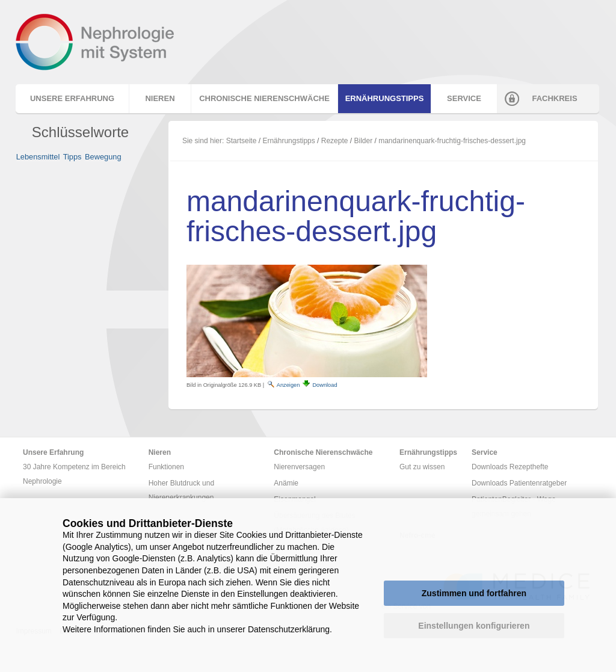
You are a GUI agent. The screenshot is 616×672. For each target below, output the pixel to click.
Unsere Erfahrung (72, 98)
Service (464, 98)
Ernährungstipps (385, 98)
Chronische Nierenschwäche (264, 98)
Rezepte (335, 141)
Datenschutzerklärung (289, 629)
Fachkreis (554, 98)
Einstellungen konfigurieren (474, 626)
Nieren (160, 98)
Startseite (242, 141)
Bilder (364, 141)
